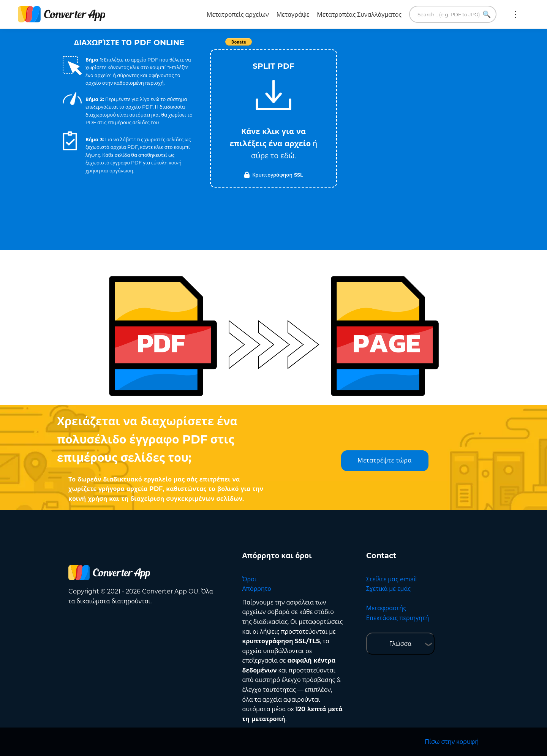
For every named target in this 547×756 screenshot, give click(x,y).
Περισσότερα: (515, 14)
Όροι (250, 579)
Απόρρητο (257, 589)
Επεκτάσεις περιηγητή (398, 618)
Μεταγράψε (293, 15)
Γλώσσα (400, 644)
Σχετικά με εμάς (388, 589)
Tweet (317, 46)
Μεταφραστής (386, 608)
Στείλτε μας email (391, 579)
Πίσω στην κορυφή (452, 742)
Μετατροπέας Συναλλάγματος (359, 15)
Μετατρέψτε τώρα (384, 460)
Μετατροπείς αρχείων (238, 15)
